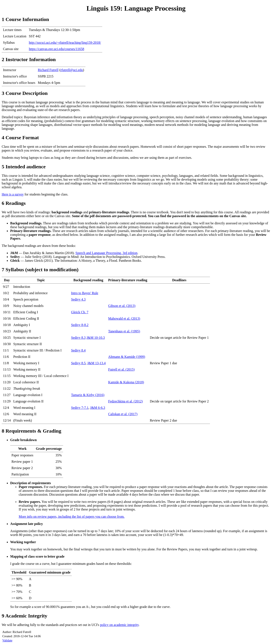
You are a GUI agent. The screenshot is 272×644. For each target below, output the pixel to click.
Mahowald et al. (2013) (124, 318)
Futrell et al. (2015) (121, 369)
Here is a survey (13, 194)
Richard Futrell (48, 70)
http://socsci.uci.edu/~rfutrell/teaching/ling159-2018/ (65, 43)
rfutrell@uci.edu (72, 70)
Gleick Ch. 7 (80, 312)
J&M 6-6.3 (98, 408)
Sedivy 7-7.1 (80, 408)
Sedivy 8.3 (78, 338)
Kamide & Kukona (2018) (126, 382)
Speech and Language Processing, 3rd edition (106, 253)
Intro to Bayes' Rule (85, 293)
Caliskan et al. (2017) (123, 414)
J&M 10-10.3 (96, 338)
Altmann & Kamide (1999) (127, 357)
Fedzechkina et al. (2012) (125, 401)
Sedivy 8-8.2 (80, 325)
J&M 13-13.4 (96, 363)
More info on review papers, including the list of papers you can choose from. (72, 517)
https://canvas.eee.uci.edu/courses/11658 (57, 49)
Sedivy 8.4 (78, 350)
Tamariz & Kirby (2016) (88, 395)
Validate (7, 640)
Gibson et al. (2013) (122, 306)
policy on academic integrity (119, 625)
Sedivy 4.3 (78, 299)
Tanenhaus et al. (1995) (124, 331)
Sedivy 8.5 (78, 363)
